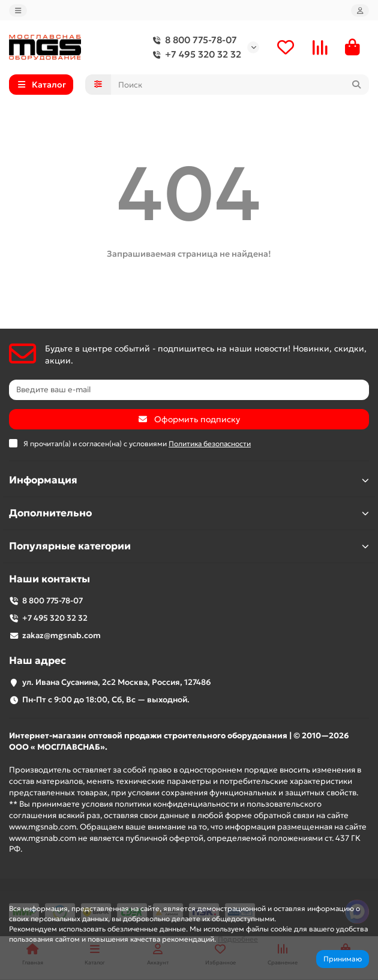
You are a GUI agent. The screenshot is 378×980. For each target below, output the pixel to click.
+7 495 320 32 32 (195, 55)
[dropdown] (18, 10)
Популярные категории (189, 546)
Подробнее (238, 939)
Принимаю (343, 959)
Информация (189, 480)
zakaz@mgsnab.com (61, 635)
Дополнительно (189, 513)
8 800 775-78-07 (193, 40)
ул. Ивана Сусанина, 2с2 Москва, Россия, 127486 (117, 682)
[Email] (189, 390)
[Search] (240, 85)
